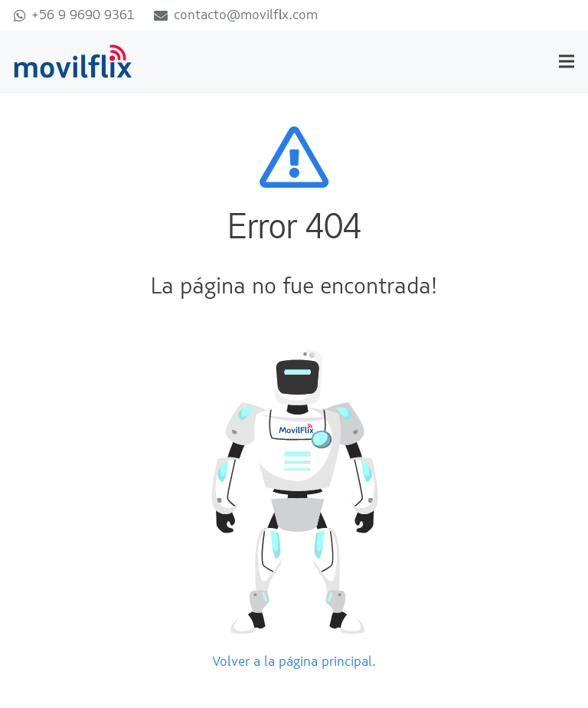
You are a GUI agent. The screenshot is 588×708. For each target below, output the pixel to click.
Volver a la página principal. (294, 662)
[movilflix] (73, 62)
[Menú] (567, 61)
